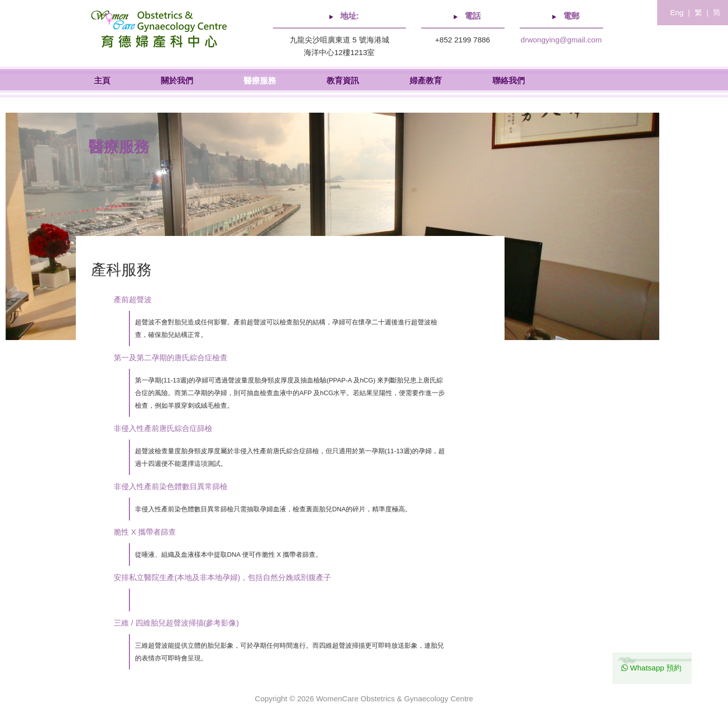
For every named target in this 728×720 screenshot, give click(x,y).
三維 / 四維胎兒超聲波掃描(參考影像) (176, 623)
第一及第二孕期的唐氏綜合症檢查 (171, 357)
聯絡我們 (509, 81)
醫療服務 (260, 81)
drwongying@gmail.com (561, 40)
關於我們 (177, 81)
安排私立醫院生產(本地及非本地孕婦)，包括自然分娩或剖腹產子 (222, 577)
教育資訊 (343, 81)
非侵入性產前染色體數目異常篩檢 (171, 486)
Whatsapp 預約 (651, 668)
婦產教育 (426, 81)
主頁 (102, 81)
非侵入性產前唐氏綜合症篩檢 (163, 428)
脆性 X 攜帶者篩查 (145, 532)
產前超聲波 (133, 299)
